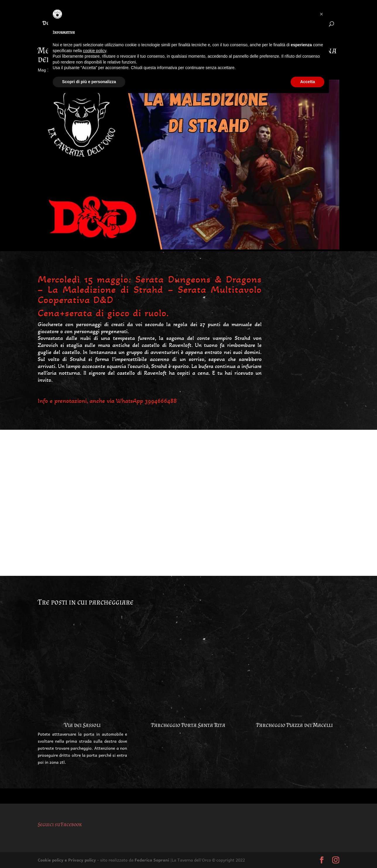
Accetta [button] (307, 82)
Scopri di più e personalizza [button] (89, 82)
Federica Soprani (152, 860)
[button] (321, 14)
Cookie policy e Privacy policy (67, 860)
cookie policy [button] (95, 51)
